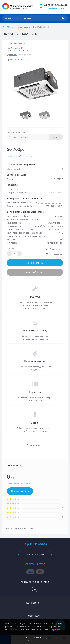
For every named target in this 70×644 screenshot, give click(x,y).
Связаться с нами (35, 555)
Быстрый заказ (35, 273)
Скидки (35, 423)
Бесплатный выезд (35, 331)
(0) (16, 55)
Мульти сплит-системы (18, 27)
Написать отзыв (20, 491)
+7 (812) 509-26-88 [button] (35, 544)
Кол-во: (11, 249)
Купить (56, 137)
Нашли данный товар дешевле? (22, 156)
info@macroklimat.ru (35, 564)
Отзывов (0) (33, 445)
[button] (56, 5)
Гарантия (35, 392)
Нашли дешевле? (35, 361)
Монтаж (35, 297)
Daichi (25, 60)
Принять (37, 637)
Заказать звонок (57, 8)
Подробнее (55, 629)
